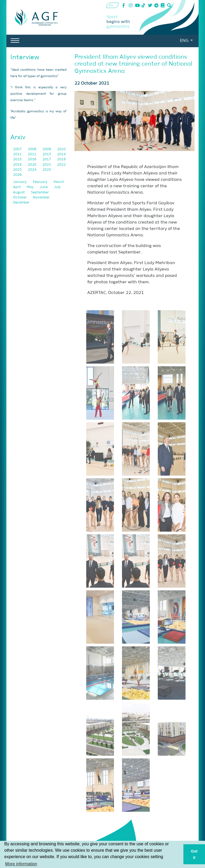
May (31, 187)
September (40, 192)
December (21, 203)
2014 (61, 154)
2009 (47, 149)
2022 (61, 165)
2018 (61, 159)
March (59, 182)
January (20, 182)
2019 (18, 165)
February (41, 182)
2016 (32, 159)
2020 (32, 165)
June (44, 187)
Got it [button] (194, 854)
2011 (18, 154)
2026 (17, 175)
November (41, 198)
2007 (18, 149)
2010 (61, 149)
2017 (47, 159)
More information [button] (21, 864)
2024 (32, 170)
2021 (47, 165)
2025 (47, 170)
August (19, 192)
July (57, 187)
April (17, 187)
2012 (32, 154)
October (20, 198)
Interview (25, 57)
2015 (18, 159)
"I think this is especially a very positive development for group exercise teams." (38, 94)
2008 (32, 149)
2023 (18, 170)
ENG (185, 41)
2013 (47, 154)
